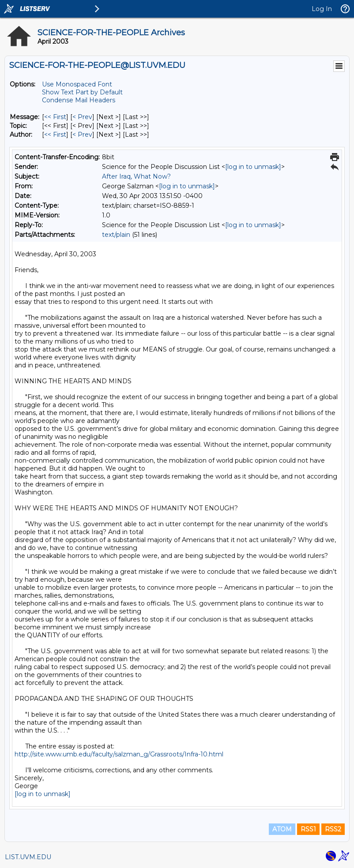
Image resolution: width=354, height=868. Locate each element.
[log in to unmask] (253, 167)
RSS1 (308, 829)
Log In (322, 9)
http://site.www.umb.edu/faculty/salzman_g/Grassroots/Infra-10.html (119, 754)
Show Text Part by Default (82, 92)
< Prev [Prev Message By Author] (82, 135)
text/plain (116, 235)
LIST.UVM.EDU (28, 857)
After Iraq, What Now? (136, 176)
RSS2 (333, 829)
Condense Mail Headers (79, 100)
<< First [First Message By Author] (55, 135)
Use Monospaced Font (77, 84)
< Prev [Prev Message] (82, 117)
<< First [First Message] (55, 117)
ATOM (282, 829)
